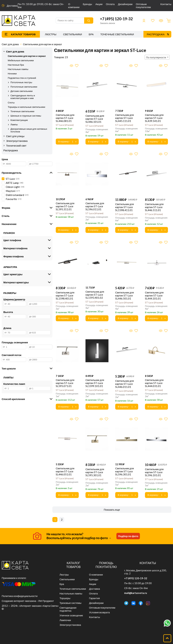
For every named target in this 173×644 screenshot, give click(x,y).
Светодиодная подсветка (68, 609)
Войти (144, 21)
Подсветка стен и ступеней (22, 78)
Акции (99, 4)
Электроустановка (17, 141)
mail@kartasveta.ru (136, 593)
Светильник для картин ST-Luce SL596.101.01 (154, 472)
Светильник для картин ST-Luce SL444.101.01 (154, 295)
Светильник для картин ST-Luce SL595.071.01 (65, 383)
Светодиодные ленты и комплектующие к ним (23, 97)
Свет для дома (10, 44)
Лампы (14, 124)
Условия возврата (99, 612)
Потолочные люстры (21, 82)
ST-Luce (65, 125)
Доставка (12, 6)
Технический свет (16, 146)
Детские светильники (22, 91)
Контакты (166, 4)
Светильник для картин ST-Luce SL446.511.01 (154, 207)
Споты (11, 103)
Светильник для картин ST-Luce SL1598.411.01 (125, 207)
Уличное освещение (71, 615)
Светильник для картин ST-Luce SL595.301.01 (95, 472)
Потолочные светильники (24, 87)
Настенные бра (16, 65)
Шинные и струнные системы (26, 116)
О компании (74, 6)
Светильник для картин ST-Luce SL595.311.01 (65, 206)
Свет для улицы (15, 136)
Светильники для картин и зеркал (42, 44)
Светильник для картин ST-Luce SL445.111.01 (125, 118)
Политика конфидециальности (20, 596)
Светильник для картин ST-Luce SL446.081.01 (65, 118)
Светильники (72, 34)
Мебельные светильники (21, 60)
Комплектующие (19, 120)
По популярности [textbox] (156, 57)
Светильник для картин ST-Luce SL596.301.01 (125, 471)
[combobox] (157, 57)
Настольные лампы (18, 69)
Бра (91, 34)
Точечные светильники (117, 34)
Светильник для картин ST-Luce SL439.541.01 (154, 118)
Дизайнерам (125, 4)
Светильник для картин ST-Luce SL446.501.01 (125, 295)
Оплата (110, 4)
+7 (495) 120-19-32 (116, 19)
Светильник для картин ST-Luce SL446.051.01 (65, 471)
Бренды (87, 4)
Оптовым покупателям (143, 6)
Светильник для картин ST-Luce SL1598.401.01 (65, 295)
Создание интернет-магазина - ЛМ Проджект (28, 601)
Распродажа (156, 34)
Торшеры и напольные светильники (26, 107)
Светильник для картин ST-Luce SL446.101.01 (95, 119)
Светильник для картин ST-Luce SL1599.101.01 (95, 383)
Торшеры (65, 598)
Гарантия (94, 598)
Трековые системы (70, 603)
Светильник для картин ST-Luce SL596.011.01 (95, 206)
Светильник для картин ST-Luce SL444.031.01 (154, 383)
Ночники (12, 74)
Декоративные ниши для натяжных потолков (29, 130)
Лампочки (65, 620)
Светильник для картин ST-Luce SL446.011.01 (125, 384)
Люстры (51, 34)
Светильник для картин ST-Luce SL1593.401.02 (95, 295)
